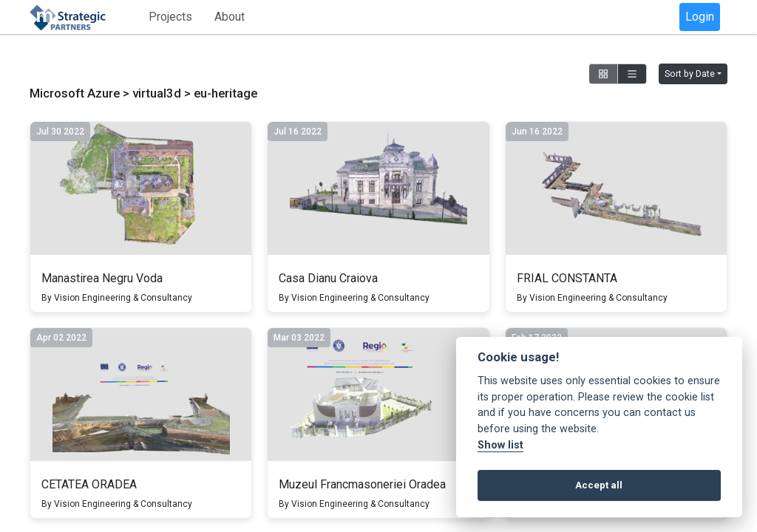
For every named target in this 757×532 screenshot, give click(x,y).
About (230, 17)
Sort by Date (690, 74)
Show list (500, 445)
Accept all (599, 485)
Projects (170, 17)
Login (700, 17)
